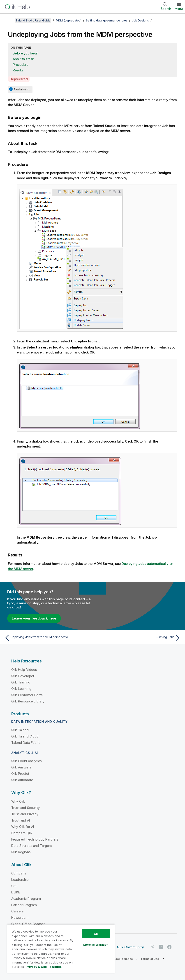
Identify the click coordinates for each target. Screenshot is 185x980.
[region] (61, 948)
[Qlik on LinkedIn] (161, 947)
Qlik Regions (21, 852)
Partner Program (24, 905)
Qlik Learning (21, 689)
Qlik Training (21, 682)
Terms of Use (150, 959)
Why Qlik (18, 801)
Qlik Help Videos (24, 670)
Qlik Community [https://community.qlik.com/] (130, 947)
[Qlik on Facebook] (169, 947)
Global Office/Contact (28, 924)
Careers (17, 911)
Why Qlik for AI (23, 827)
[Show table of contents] (9, 20)
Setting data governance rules (107, 20)
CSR (14, 886)
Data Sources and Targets (32, 846)
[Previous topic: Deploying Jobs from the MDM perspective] (47, 638)
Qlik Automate (22, 780)
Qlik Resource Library (28, 701)
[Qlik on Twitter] (153, 947)
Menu (179, 9)
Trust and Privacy (25, 814)
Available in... (22, 89)
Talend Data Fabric (26, 743)
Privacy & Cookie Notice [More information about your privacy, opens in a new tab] (44, 967)
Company (19, 873)
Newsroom (20, 918)
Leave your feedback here (34, 618)
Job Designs (140, 20)
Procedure (21, 65)
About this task (23, 59)
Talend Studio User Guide (33, 20)
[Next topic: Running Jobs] (138, 638)
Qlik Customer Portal (27, 695)
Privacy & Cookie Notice (116, 959)
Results (18, 70)
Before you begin (26, 53)
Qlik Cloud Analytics (27, 761)
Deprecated (19, 79)
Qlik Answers (21, 767)
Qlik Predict (20, 774)
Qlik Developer (23, 676)
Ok (96, 934)
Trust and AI (21, 820)
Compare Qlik (22, 833)
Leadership (20, 880)
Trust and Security (25, 808)
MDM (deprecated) (69, 20)
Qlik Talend (20, 730)
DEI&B (16, 892)
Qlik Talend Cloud (25, 736)
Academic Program (26, 899)
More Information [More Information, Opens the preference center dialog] (96, 945)
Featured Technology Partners (35, 839)
